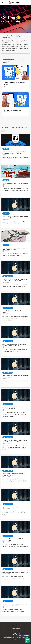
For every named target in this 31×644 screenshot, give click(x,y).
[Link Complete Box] (16, 149)
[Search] (28, 3)
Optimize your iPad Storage (12, 110)
